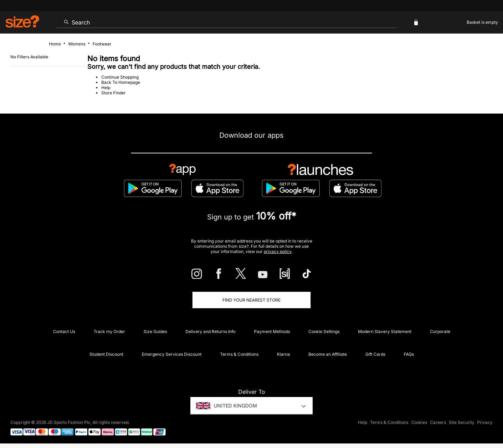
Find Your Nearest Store (251, 300)
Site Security (462, 422)
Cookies (419, 422)
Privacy (485, 422)
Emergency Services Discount (172, 354)
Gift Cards (375, 354)
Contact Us (64, 331)
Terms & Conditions (239, 354)
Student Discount (106, 354)
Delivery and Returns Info (210, 331)
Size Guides (155, 331)
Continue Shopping (120, 77)
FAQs (409, 354)
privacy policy (278, 251)
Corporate (440, 331)
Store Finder (114, 93)
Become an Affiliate (328, 354)
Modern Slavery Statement (385, 331)
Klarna (283, 354)
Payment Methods (272, 331)
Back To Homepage (121, 82)
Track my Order (109, 331)
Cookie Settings (324, 331)
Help (106, 88)
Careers (438, 422)
